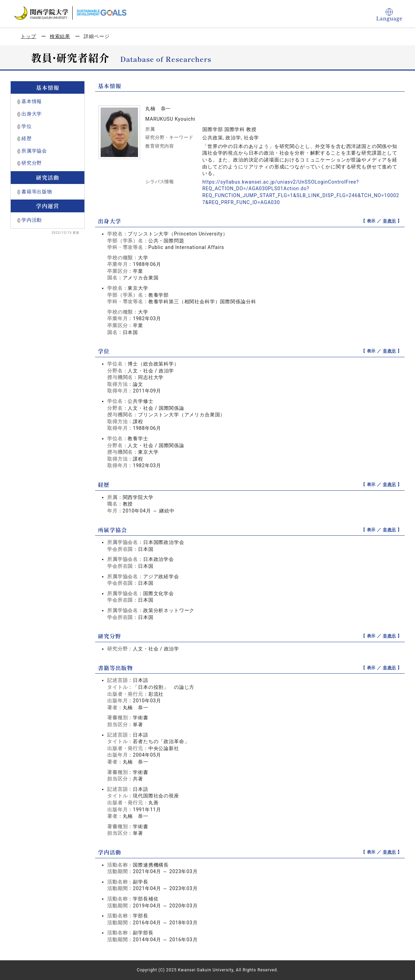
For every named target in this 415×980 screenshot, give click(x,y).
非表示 (390, 221)
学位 (27, 126)
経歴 (27, 138)
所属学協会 (34, 151)
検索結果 (60, 36)
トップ (29, 36)
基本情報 (32, 101)
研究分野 (32, 163)
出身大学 (32, 114)
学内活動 (32, 220)
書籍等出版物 (37, 192)
